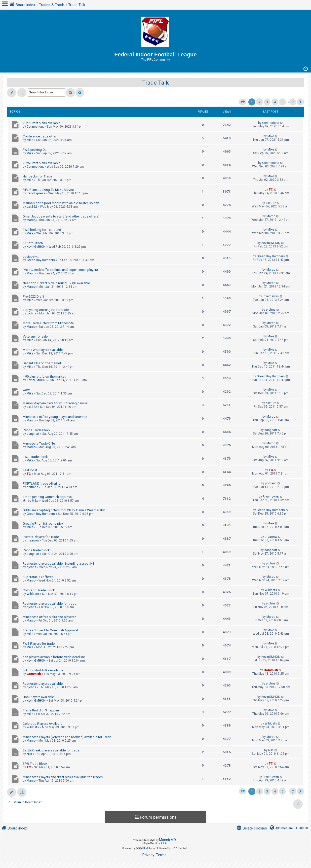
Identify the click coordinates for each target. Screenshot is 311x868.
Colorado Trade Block (39, 590)
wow (26, 390)
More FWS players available (43, 350)
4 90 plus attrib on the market (44, 376)
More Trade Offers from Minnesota (48, 323)
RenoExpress (36, 193)
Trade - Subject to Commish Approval (50, 630)
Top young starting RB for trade (46, 310)
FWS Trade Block (35, 457)
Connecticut (35, 127)
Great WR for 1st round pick (43, 523)
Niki (29, 754)
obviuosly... (31, 256)
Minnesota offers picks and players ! (49, 617)
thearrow (33, 540)
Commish (34, 674)
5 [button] (282, 102)
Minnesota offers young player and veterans (55, 417)
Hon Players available (38, 697)
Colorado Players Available (42, 724)
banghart (33, 434)
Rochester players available (43, 684)
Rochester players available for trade (49, 604)
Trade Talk (155, 83)
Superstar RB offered (38, 577)
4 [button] (275, 102)
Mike (30, 140)
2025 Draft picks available (42, 163)
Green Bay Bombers (41, 260)
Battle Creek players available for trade (51, 750)
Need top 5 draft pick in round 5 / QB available (56, 283)
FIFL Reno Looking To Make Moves (48, 190)
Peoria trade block (36, 550)
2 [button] (260, 102)
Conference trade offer (40, 136)
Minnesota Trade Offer (39, 443)
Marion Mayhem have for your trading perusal (55, 403)
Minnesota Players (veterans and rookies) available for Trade (67, 737)
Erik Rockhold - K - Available (43, 670)
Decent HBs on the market (42, 363)
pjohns (31, 313)
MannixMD (167, 840)
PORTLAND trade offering (42, 483)
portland (32, 487)
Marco (31, 220)
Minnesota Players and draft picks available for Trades (63, 777)
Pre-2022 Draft (33, 296)
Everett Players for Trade (41, 537)
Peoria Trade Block (37, 430)
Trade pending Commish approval (48, 497)
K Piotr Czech (33, 243)
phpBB (141, 848)
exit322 (32, 207)
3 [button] (267, 102)
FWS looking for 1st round (42, 230)
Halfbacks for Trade (37, 176)
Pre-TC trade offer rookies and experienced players (60, 270)
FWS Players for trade (39, 644)
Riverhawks (271, 296)
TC (271, 190)
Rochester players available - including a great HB (59, 564)
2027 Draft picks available (42, 123)
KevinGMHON (36, 247)
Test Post (30, 470)
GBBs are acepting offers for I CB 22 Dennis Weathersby (64, 510)
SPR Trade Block (35, 764)
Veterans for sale (35, 336)
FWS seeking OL (35, 150)
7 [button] (293, 102)
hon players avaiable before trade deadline (54, 657)
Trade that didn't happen (41, 710)
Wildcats (33, 594)
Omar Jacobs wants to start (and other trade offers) (61, 216)
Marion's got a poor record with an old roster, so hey (61, 203)
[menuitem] (252, 828)
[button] (243, 102)
